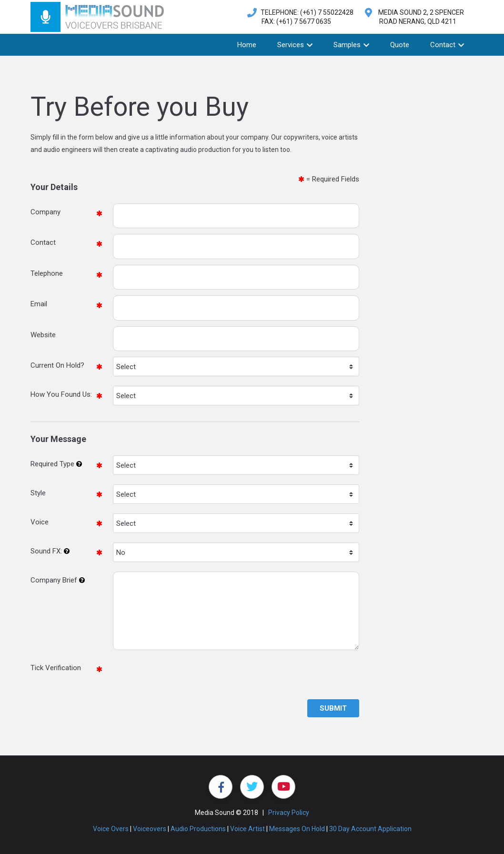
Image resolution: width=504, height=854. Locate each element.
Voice (40, 522)
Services (295, 45)
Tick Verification (56, 668)
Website (43, 335)
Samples (351, 45)
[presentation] (185, 678)
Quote (400, 45)
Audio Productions (198, 829)
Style (38, 493)
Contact (447, 45)
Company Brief (54, 580)
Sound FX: (46, 551)
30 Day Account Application (370, 829)
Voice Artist (247, 829)
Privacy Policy (289, 813)
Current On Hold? (57, 365)
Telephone (47, 273)
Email (39, 304)
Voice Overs (111, 829)
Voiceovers (150, 829)
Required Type (52, 464)
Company (45, 212)
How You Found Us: (61, 394)
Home (247, 45)
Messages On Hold (297, 829)
